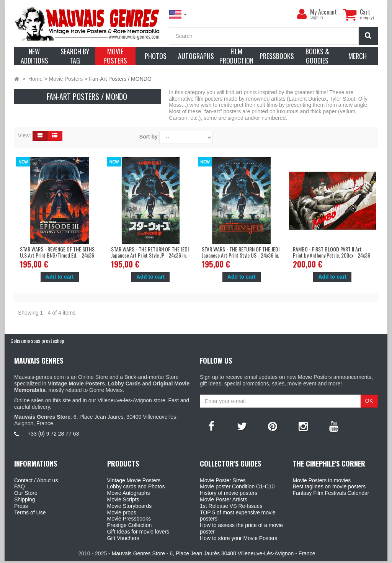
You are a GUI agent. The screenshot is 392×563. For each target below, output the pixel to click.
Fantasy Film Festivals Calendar (331, 493)
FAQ (20, 486)
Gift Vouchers (123, 538)
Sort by (149, 137)
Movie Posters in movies (322, 480)
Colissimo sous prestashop (37, 340)
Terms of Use (30, 512)
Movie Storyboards (130, 506)
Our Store (26, 493)
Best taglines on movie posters (329, 486)
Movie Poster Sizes (223, 480)
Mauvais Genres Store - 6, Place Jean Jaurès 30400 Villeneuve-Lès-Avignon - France (214, 556)
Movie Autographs (129, 493)
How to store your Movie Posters (238, 538)
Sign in (316, 17)
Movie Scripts (123, 499)
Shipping (25, 499)
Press (21, 506)
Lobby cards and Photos (136, 486)
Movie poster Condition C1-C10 (237, 486)
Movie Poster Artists (224, 499)
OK (369, 401)
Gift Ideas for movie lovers (138, 532)
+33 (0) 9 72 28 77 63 (53, 434)
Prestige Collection (130, 525)
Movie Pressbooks (129, 519)
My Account (323, 12)
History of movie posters (229, 493)
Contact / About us (36, 480)
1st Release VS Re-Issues (231, 506)
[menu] (302, 14)
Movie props (122, 512)
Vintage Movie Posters (134, 480)
